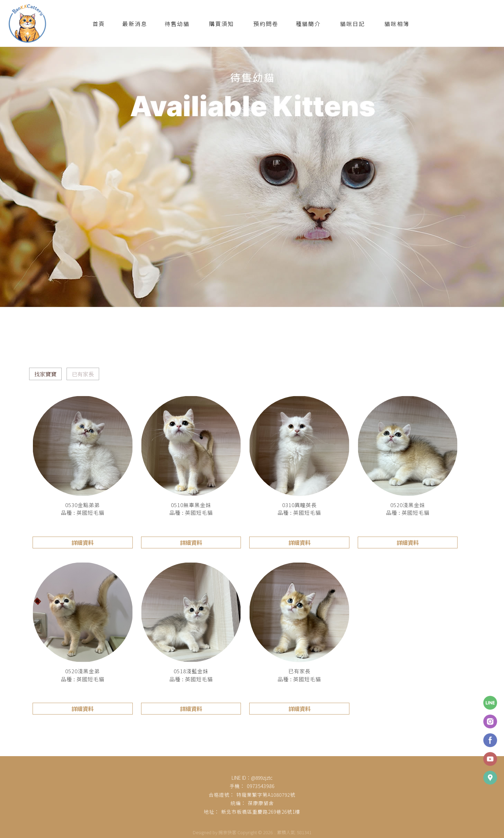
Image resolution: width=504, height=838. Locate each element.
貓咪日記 (353, 24)
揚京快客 (227, 832)
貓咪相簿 (397, 24)
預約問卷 (266, 24)
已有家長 (83, 374)
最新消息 (135, 24)
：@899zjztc (259, 778)
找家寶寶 (45, 374)
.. (275, 832)
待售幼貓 (177, 24)
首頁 (99, 24)
